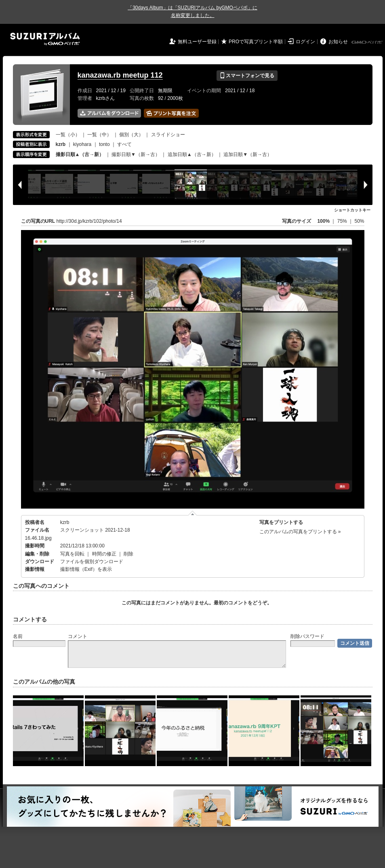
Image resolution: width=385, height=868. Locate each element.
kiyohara (82, 144)
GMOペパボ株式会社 (368, 42)
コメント (78, 636)
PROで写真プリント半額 (256, 42)
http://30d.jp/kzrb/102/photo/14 (89, 221)
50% (359, 221)
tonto (104, 144)
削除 (128, 554)
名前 (18, 636)
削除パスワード (307, 636)
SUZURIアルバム (45, 39)
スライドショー (168, 135)
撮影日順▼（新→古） (136, 154)
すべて (124, 144)
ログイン (305, 42)
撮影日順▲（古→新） (80, 154)
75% (343, 221)
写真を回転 (72, 554)
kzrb (65, 522)
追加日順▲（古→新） (192, 154)
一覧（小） (68, 135)
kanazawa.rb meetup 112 (120, 75)
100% (323, 221)
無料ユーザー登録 (197, 42)
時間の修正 (104, 554)
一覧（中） (99, 135)
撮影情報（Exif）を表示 (86, 569)
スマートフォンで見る (247, 76)
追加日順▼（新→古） (248, 154)
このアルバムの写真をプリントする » (300, 532)
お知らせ (338, 42)
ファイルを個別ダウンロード (92, 562)
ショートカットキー (352, 210)
